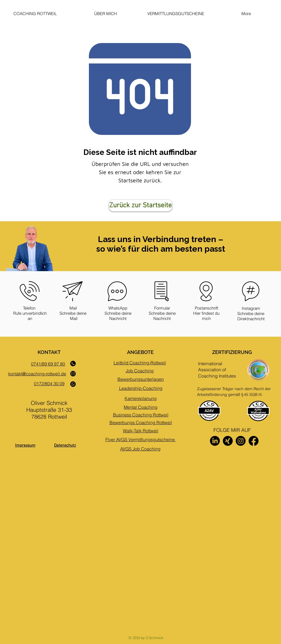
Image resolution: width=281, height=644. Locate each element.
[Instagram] (241, 441)
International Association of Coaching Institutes (217, 370)
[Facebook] (254, 441)
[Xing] (228, 441)
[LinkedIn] (215, 441)
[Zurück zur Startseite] (140, 206)
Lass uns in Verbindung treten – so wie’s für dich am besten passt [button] (161, 244)
